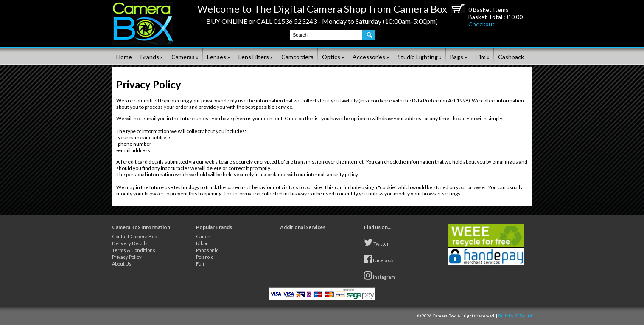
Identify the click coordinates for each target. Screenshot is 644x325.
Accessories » (371, 57)
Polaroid (205, 257)
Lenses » (218, 57)
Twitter (377, 242)
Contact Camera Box (134, 236)
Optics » (333, 57)
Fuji (200, 264)
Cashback (511, 57)
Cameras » (185, 57)
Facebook (379, 259)
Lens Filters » (256, 57)
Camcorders (297, 57)
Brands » (152, 57)
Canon (203, 236)
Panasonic (207, 250)
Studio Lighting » (420, 57)
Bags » (459, 57)
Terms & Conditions (134, 250)
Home (124, 57)
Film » (483, 57)
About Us (122, 264)
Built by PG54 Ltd (515, 316)
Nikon (202, 243)
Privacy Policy (127, 257)
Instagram (379, 275)
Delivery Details (130, 243)
